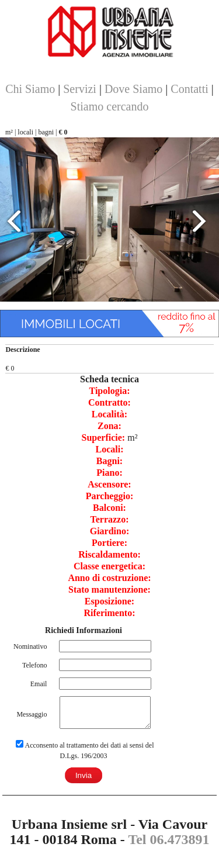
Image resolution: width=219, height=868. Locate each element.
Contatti (189, 89)
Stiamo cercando (110, 106)
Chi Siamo (30, 89)
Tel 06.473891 (168, 839)
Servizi (80, 89)
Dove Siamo (133, 89)
